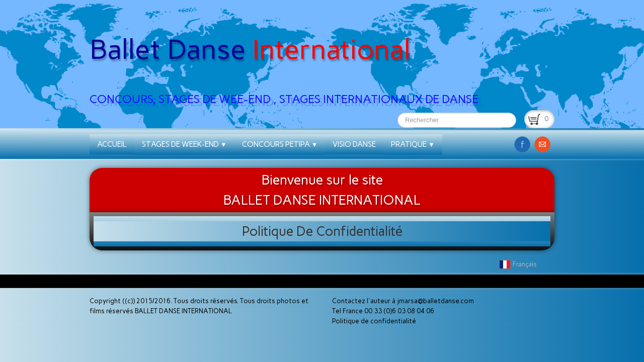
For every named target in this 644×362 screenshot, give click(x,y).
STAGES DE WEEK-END (184, 144)
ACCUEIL (112, 144)
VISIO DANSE (354, 144)
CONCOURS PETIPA (280, 144)
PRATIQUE (413, 144)
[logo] (288, 56)
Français (519, 264)
